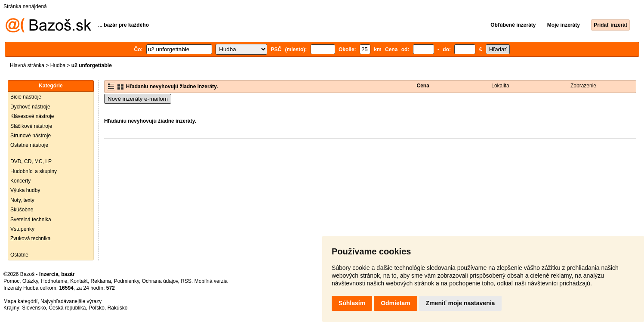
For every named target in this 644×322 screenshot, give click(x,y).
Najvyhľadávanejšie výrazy (71, 301)
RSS (186, 281)
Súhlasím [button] (352, 303)
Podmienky (126, 281)
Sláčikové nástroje (31, 126)
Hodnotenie (54, 281)
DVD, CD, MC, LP (31, 161)
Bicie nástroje (26, 97)
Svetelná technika (31, 220)
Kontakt (79, 281)
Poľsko (97, 308)
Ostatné (19, 255)
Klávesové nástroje (32, 116)
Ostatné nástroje (29, 145)
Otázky (30, 281)
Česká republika (67, 308)
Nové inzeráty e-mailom (138, 99)
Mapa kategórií (20, 301)
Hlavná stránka (27, 65)
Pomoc (11, 281)
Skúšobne (22, 210)
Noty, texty (22, 200)
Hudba (58, 65)
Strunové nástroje (31, 136)
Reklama (101, 281)
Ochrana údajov (160, 281)
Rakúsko (118, 308)
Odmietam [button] (395, 303)
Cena (423, 86)
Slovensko (34, 308)
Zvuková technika (30, 238)
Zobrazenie (583, 86)
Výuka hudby (25, 190)
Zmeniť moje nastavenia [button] (461, 303)
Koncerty (20, 181)
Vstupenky (22, 229)
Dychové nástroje (30, 107)
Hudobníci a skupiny (34, 171)
